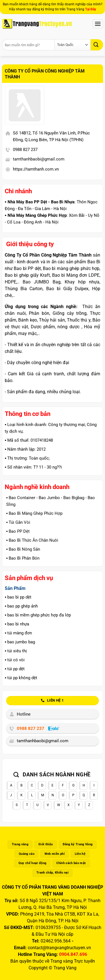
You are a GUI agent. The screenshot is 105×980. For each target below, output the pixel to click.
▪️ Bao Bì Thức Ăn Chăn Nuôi (32, 540)
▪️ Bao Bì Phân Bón (23, 558)
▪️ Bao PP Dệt (18, 531)
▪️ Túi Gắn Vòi (18, 522)
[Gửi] (97, 45)
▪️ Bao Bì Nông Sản (23, 549)
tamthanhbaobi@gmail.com (39, 159)
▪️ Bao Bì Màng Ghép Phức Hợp (34, 513)
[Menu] (98, 24)
